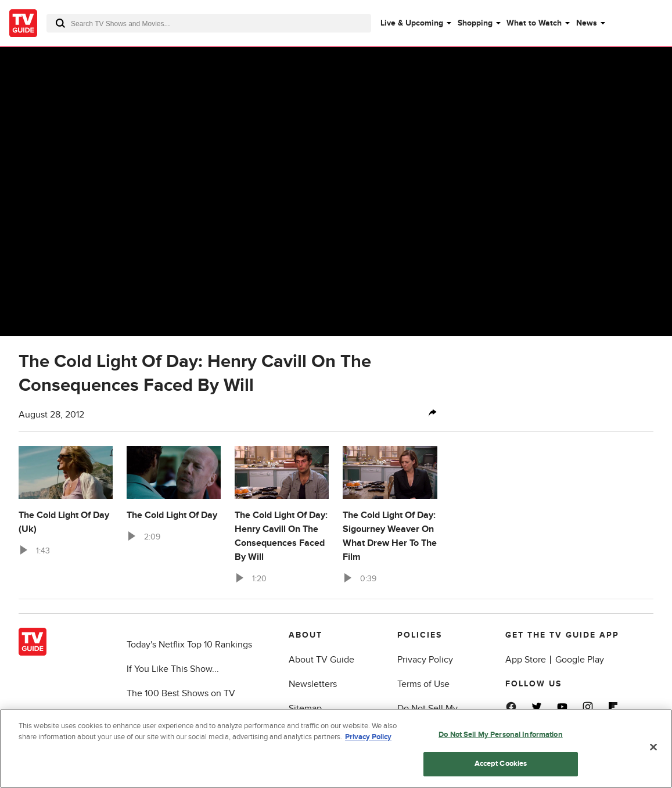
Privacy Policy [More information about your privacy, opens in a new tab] (368, 737)
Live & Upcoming (412, 23)
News (587, 23)
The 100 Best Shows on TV (181, 693)
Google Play (580, 660)
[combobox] (209, 23)
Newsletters (313, 684)
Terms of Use (423, 684)
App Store (526, 660)
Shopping (475, 23)
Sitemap (305, 708)
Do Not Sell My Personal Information (501, 735)
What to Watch (534, 23)
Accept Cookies (501, 764)
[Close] (653, 747)
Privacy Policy (425, 660)
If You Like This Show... (173, 669)
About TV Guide (321, 660)
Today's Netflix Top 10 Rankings (189, 645)
